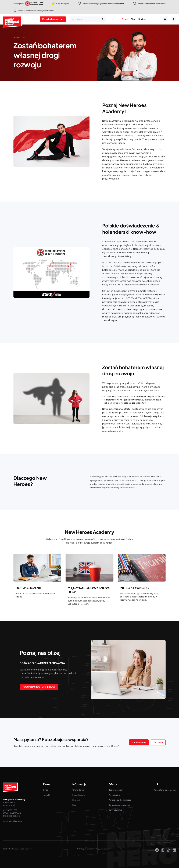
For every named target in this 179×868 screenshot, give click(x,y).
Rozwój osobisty (116, 790)
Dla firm (142, 19)
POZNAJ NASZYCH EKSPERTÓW (39, 687)
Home (16, 37)
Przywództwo (114, 795)
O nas (125, 19)
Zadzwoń (158, 742)
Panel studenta (79, 795)
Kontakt (46, 795)
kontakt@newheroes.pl (12, 821)
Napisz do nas (139, 742)
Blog (133, 19)
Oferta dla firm (79, 790)
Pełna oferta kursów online (165, 790)
